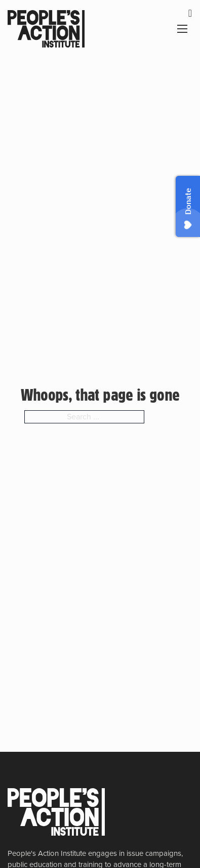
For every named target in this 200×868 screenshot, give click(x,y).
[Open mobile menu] (182, 29)
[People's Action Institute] (56, 812)
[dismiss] (190, 13)
